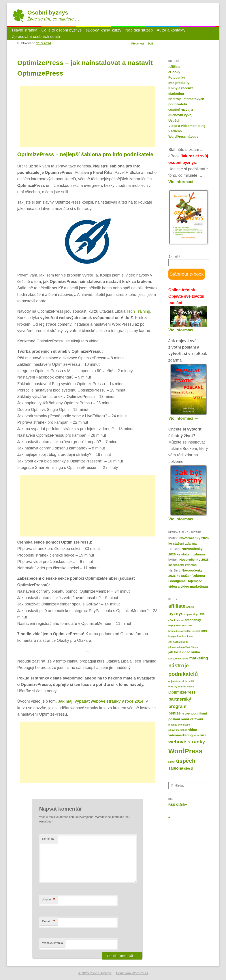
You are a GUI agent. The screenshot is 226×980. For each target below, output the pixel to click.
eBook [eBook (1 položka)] (172, 620)
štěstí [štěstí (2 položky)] (188, 768)
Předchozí (136, 44)
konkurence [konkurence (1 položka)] (175, 659)
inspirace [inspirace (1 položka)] (187, 636)
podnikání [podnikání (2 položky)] (199, 713)
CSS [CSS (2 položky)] (202, 614)
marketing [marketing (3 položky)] (199, 658)
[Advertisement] (87, 117)
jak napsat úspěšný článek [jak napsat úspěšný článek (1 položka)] (183, 647)
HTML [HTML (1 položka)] (204, 631)
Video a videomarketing (187, 126)
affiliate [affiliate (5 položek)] (177, 606)
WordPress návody (183, 136)
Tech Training (138, 311)
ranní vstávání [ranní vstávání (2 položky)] (192, 719)
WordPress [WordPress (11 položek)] (185, 751)
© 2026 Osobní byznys (95, 973)
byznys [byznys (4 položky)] (176, 614)
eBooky (174, 72)
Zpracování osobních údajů (36, 37)
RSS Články (178, 805)
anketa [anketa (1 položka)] (190, 607)
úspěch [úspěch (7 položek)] (186, 761)
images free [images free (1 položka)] (175, 636)
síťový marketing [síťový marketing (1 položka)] (178, 730)
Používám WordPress (132, 973)
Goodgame (177, 581)
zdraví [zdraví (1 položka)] (172, 762)
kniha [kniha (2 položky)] (196, 652)
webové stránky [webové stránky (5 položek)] (187, 742)
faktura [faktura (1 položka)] (180, 620)
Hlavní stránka (25, 30)
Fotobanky (177, 77)
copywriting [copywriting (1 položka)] (191, 614)
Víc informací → (183, 182)
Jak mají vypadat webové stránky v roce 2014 (101, 701)
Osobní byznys (48, 13)
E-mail (49, 922)
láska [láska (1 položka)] (186, 659)
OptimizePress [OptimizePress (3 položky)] (182, 692)
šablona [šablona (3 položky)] (176, 768)
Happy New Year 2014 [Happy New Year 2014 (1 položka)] (180, 625)
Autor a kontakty (171, 30)
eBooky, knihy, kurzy (103, 30)
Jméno (49, 900)
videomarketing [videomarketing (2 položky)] (181, 735)
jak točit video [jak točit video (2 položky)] (179, 652)
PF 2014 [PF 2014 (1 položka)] (186, 714)
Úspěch (174, 120)
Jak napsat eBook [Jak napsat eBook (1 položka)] (178, 642)
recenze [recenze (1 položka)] (173, 725)
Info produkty (179, 83)
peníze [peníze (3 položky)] (174, 713)
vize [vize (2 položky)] (203, 735)
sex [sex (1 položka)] (180, 725)
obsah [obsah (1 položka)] (190, 687)
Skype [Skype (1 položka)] (186, 725)
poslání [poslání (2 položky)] (174, 719)
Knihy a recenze (181, 88)
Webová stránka (53, 943)
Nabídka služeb (139, 30)
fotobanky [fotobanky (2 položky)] (193, 620)
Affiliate (174, 67)
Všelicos (175, 131)
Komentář (48, 839)
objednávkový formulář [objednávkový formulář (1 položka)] (181, 681)
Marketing (176, 94)
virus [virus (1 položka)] (196, 735)
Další (153, 44)
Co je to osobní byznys (61, 30)
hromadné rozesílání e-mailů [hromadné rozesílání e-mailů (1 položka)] (184, 631)
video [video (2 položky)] (193, 730)
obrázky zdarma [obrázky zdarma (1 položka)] (177, 687)
